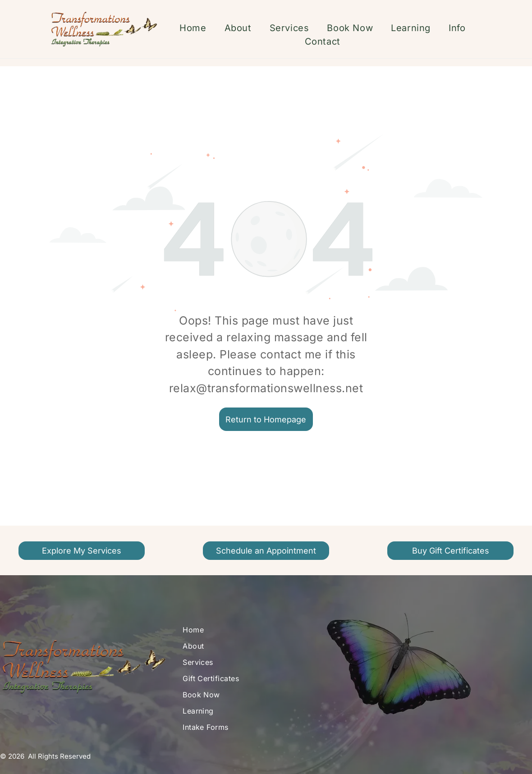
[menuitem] (193, 28)
